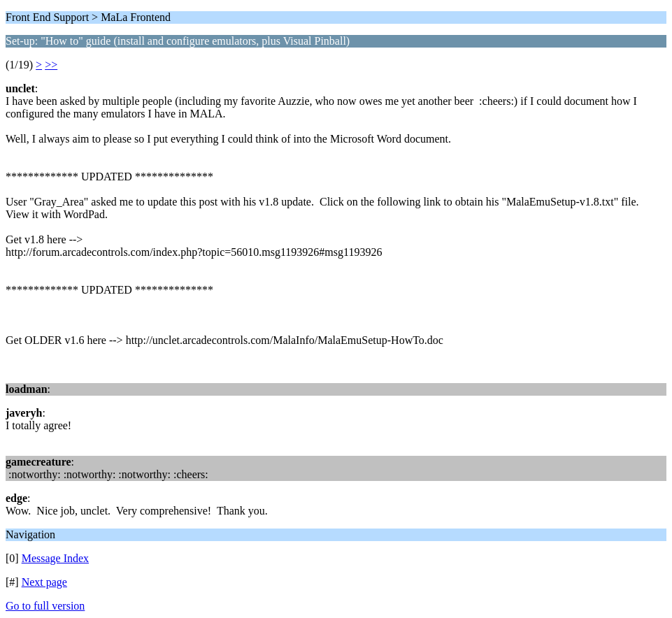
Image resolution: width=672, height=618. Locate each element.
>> (51, 65)
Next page (44, 582)
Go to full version (45, 606)
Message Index (55, 558)
